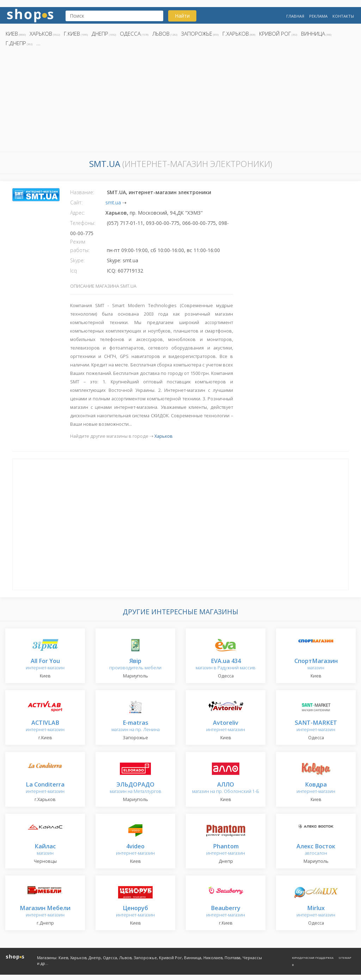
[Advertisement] (180, 101)
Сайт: (76, 202)
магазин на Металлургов (136, 788)
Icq (74, 271)
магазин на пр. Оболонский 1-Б (226, 788)
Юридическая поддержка (313, 958)
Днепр (100, 34)
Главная (295, 16)
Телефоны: (83, 223)
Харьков (41, 34)
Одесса (130, 34)
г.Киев (72, 34)
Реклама (318, 16)
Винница (313, 34)
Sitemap (345, 958)
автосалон (316, 850)
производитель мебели (135, 665)
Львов (161, 34)
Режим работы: (80, 246)
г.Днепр (16, 43)
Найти (182, 16)
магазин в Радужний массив (226, 665)
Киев (12, 34)
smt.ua (113, 202)
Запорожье (197, 34)
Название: (82, 192)
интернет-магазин (45, 665)
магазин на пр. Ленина (136, 726)
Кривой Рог (275, 34)
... (38, 43)
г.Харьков (236, 34)
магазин (316, 665)
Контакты (343, 16)
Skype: (77, 260)
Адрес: (78, 213)
